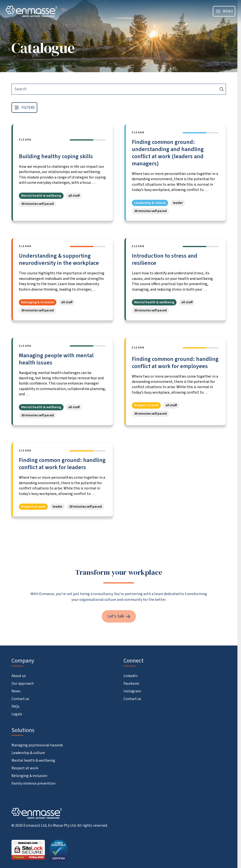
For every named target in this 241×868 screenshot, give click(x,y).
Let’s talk (119, 616)
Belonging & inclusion (29, 776)
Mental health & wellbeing (33, 760)
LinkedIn (131, 676)
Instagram (132, 691)
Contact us (20, 699)
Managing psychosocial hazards (37, 745)
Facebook (131, 684)
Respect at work (25, 768)
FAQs (16, 706)
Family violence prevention (33, 783)
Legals (17, 714)
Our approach (23, 684)
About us (19, 676)
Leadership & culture (28, 753)
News (16, 691)
